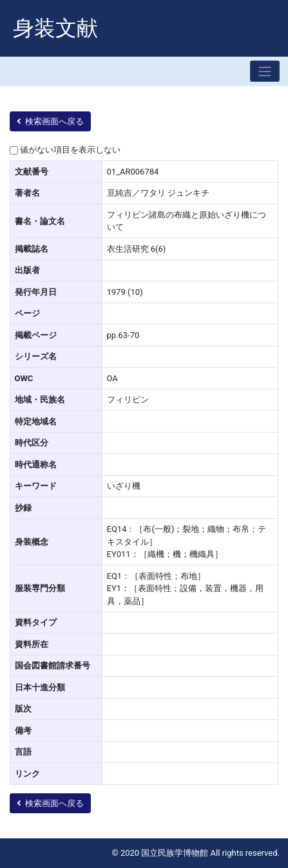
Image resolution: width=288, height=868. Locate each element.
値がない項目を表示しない (70, 150)
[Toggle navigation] (265, 71)
